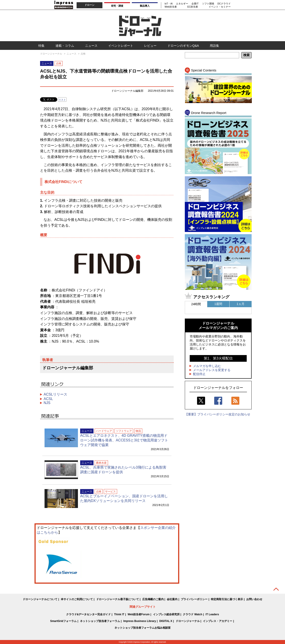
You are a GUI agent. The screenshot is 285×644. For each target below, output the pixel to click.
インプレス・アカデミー (218, 621)
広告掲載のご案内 (153, 599)
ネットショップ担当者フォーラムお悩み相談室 (142, 628)
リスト (62, 100)
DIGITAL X (166, 621)
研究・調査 (117, 6)
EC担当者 (193, 7)
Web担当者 (171, 7)
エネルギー (182, 4)
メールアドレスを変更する (212, 370)
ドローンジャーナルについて (40, 599)
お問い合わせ (254, 599)
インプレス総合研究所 (166, 614)
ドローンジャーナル (188, 621)
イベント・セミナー (220, 7)
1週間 (218, 304)
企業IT (195, 4)
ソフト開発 (208, 4)
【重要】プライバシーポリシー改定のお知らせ (218, 414)
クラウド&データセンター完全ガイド (89, 614)
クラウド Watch (192, 614)
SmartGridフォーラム (63, 621)
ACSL (48, 399)
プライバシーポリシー (194, 599)
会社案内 (172, 599)
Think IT (119, 614)
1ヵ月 (241, 304)
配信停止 (199, 374)
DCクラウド (224, 4)
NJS (47, 403)
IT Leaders (212, 614)
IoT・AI (169, 4)
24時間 (196, 304)
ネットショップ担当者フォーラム (100, 621)
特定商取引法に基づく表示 (227, 599)
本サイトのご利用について (77, 599)
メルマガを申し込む (207, 366)
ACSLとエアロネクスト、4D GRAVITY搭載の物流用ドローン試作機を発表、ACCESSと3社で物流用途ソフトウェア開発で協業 (124, 440)
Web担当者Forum (138, 614)
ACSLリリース (55, 394)
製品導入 (145, 6)
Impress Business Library (140, 621)
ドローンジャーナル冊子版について (118, 599)
